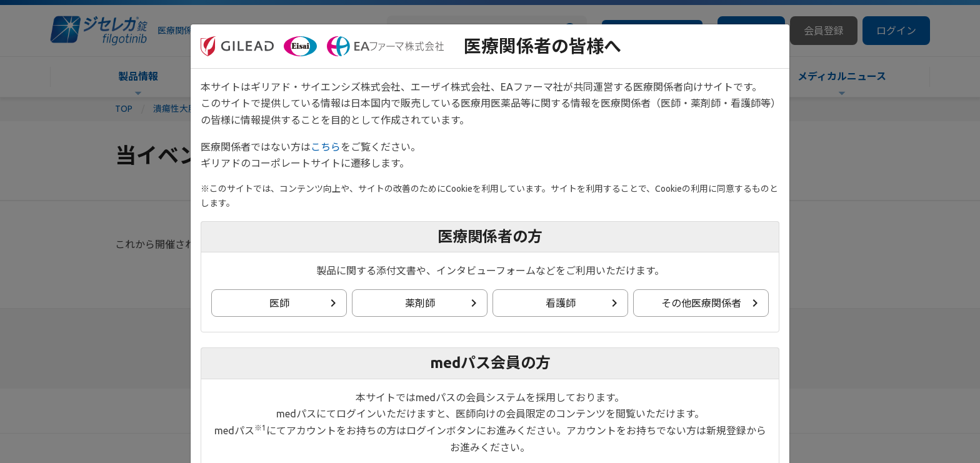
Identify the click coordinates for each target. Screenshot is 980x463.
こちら (326, 147)
